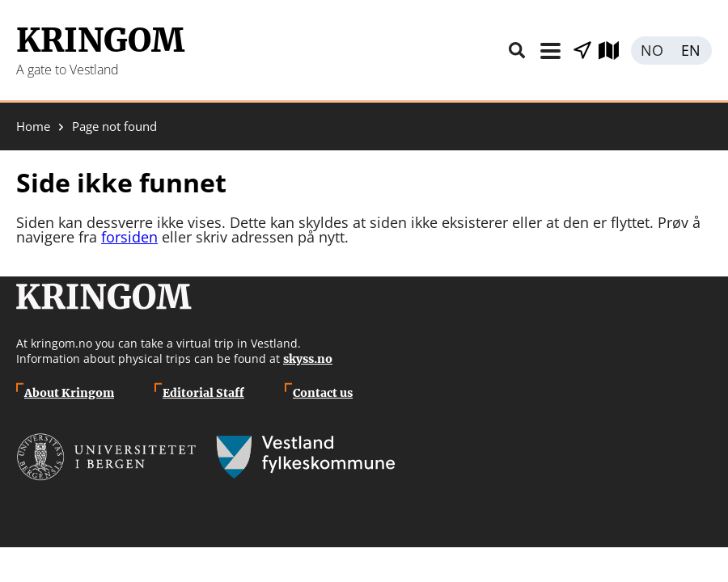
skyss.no (308, 359)
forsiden (129, 237)
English (692, 51)
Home (33, 127)
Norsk (651, 51)
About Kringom (69, 393)
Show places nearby (582, 51)
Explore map (615, 51)
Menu (550, 51)
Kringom (100, 40)
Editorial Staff (203, 393)
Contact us (323, 393)
